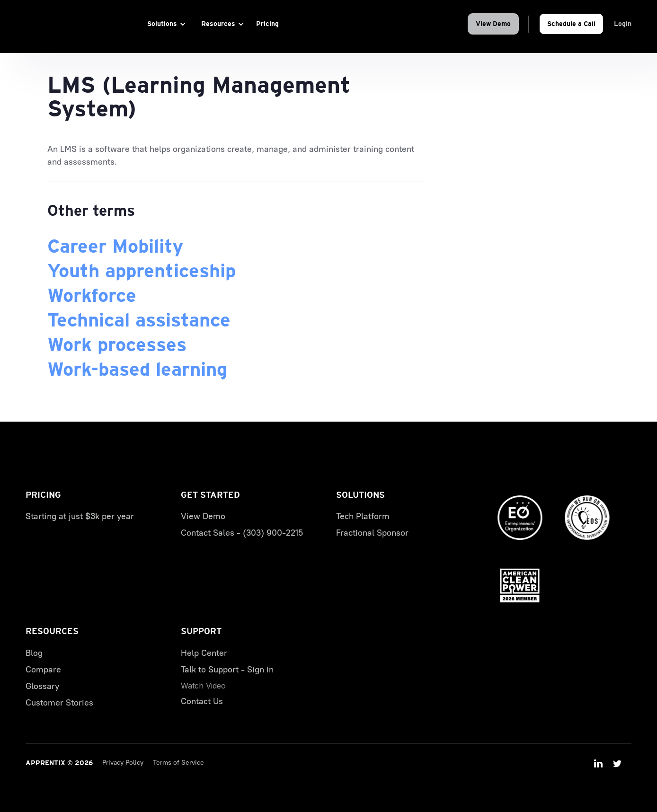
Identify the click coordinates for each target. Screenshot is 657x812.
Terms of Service (178, 763)
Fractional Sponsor (372, 533)
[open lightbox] (203, 686)
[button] (165, 24)
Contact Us (202, 701)
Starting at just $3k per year (80, 516)
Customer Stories (59, 703)
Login (623, 24)
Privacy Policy (123, 763)
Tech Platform (363, 516)
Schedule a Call (571, 24)
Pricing (267, 24)
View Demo (493, 24)
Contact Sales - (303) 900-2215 (242, 533)
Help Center (204, 653)
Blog (34, 653)
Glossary (42, 686)
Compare (43, 670)
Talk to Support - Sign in (227, 670)
